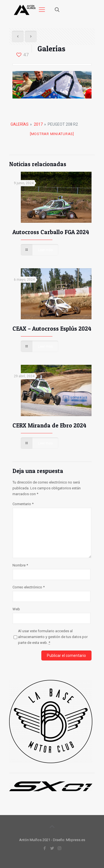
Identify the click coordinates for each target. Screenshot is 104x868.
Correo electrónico (29, 587)
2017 (38, 124)
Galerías (20, 124)
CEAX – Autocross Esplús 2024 (52, 329)
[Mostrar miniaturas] (52, 134)
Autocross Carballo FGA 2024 (51, 232)
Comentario (23, 504)
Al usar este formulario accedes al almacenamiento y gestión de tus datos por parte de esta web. (53, 637)
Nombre (20, 565)
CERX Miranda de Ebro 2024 (49, 425)
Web (16, 609)
